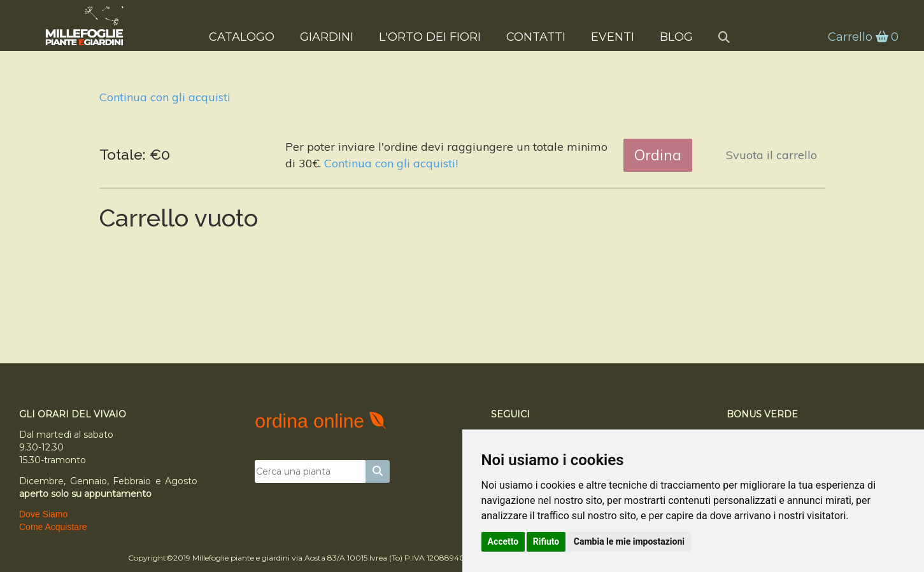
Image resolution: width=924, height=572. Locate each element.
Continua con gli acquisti (165, 97)
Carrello (856, 36)
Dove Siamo (43, 514)
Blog (676, 36)
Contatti (536, 36)
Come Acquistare (53, 527)
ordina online (312, 421)
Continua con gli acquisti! (391, 163)
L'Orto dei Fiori (430, 36)
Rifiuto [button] (546, 541)
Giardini (327, 36)
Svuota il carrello (771, 155)
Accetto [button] (503, 541)
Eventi (613, 36)
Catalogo (242, 36)
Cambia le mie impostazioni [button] (629, 541)
